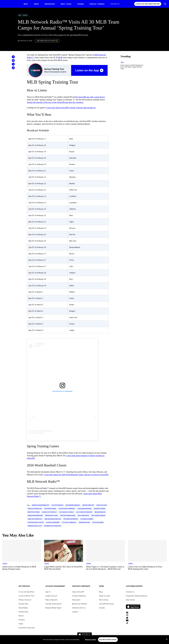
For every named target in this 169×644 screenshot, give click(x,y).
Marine (21, 616)
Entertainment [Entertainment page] (50, 4)
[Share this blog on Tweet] (13, 64)
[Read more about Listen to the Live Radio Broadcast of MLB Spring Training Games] (22, 569)
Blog (101, 592)
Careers (75, 612)
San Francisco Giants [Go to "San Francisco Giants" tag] (36, 522)
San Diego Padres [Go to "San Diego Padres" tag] (87, 519)
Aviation (22, 620)
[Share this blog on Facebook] (13, 57)
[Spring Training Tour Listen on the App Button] (68, 70)
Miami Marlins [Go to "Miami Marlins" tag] (100, 512)
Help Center (130, 600)
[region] (84, 640)
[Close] (167, 639)
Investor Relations (79, 596)
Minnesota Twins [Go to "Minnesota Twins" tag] (52, 516)
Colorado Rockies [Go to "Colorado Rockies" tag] (85, 509)
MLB (60, 58)
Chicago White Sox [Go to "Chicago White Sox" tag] (35, 509)
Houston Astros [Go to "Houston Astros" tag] (34, 512)
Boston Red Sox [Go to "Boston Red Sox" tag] (88, 505)
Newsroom (76, 600)
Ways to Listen (105, 596)
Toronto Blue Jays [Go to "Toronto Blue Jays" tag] (35, 526)
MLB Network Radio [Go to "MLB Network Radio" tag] (68, 516)
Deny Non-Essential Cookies (108, 640)
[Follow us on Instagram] (133, 615)
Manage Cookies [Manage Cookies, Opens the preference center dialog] (91, 640)
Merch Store (104, 600)
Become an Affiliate (80, 604)
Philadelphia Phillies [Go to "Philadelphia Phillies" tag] (53, 519)
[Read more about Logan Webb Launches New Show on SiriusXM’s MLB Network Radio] (64, 569)
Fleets (21, 624)
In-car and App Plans (26, 592)
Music (26, 4)
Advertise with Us (79, 608)
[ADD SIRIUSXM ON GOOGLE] (47, 41)
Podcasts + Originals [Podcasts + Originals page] (97, 4)
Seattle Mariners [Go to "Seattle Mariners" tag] (53, 522)
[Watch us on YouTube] (133, 620)
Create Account (51, 596)
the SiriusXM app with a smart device (90, 97)
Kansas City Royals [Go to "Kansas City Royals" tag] (49, 512)
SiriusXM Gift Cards (106, 604)
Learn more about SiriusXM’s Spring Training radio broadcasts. (71, 108)
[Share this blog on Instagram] (13, 60)
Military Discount (25, 600)
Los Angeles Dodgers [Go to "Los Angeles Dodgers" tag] (84, 512)
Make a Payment (51, 600)
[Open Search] (165, 4)
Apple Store (133, 607)
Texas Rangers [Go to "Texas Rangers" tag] (98, 522)
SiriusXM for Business (27, 628)
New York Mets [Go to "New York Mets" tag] (83, 516)
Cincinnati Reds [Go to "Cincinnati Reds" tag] (50, 509)
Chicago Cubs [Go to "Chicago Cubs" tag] (102, 505)
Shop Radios (23, 608)
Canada (102, 608)
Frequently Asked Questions (137, 596)
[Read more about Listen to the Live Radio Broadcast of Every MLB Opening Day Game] (147, 569)
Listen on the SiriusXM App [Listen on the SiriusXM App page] (148, 4)
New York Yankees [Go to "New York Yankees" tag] (98, 516)
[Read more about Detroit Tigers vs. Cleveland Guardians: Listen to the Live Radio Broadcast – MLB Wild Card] (105, 569)
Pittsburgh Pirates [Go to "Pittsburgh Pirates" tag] (71, 519)
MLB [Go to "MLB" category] (20, 15)
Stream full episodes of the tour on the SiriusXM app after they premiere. (55, 102)
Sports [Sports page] (36, 4)
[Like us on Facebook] (133, 613)
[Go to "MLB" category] (122, 63)
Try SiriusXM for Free (26, 596)
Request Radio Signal (53, 608)
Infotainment (23, 612)
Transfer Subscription (53, 604)
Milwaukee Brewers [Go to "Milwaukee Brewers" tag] (35, 516)
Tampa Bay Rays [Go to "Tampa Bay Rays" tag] (84, 522)
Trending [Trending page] (80, 4)
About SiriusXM (78, 592)
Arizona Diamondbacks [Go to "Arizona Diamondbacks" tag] (40, 505)
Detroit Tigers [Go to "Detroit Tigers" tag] (100, 509)
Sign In (48, 592)
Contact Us (130, 592)
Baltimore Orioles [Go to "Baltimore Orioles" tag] (73, 505)
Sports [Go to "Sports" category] (25, 15)
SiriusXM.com (115, 4)
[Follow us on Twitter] (133, 618)
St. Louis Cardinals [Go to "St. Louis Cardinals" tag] (69, 522)
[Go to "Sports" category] (5, 564)
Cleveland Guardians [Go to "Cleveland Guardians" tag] (67, 509)
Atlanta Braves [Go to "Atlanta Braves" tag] (57, 505)
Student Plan (23, 604)
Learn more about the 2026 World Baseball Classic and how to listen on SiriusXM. (76, 475)
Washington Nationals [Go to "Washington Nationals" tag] (53, 526)
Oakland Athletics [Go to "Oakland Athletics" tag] (35, 519)
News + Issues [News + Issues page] (66, 4)
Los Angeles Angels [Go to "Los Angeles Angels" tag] (66, 512)
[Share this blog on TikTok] (13, 68)
